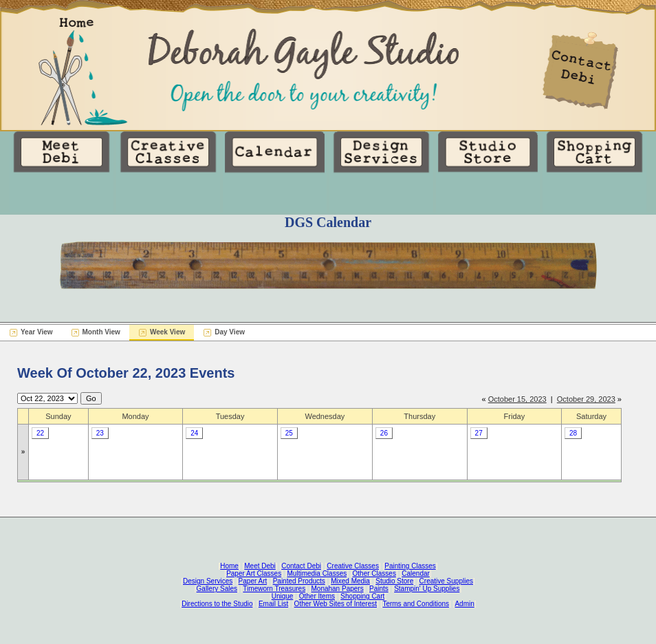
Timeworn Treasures (274, 589)
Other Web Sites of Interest (336, 604)
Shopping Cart (362, 596)
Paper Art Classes (254, 573)
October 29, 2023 (586, 399)
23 (100, 433)
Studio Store (394, 581)
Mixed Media (350, 581)
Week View (167, 332)
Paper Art (253, 581)
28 (573, 433)
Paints (379, 589)
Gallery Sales (217, 589)
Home (229, 566)
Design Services (208, 581)
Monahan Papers (337, 589)
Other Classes (374, 573)
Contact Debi (301, 566)
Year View (37, 332)
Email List (273, 604)
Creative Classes (353, 566)
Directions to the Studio (217, 604)
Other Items (317, 596)
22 (40, 433)
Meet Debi (260, 566)
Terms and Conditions (416, 604)
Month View (101, 332)
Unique (283, 596)
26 (384, 433)
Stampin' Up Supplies (427, 589)
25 (289, 433)
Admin (464, 604)
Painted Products (299, 581)
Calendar (416, 573)
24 (194, 433)
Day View (230, 332)
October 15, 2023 (517, 399)
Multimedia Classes (317, 573)
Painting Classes (410, 566)
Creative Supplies (446, 581)
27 (479, 433)
